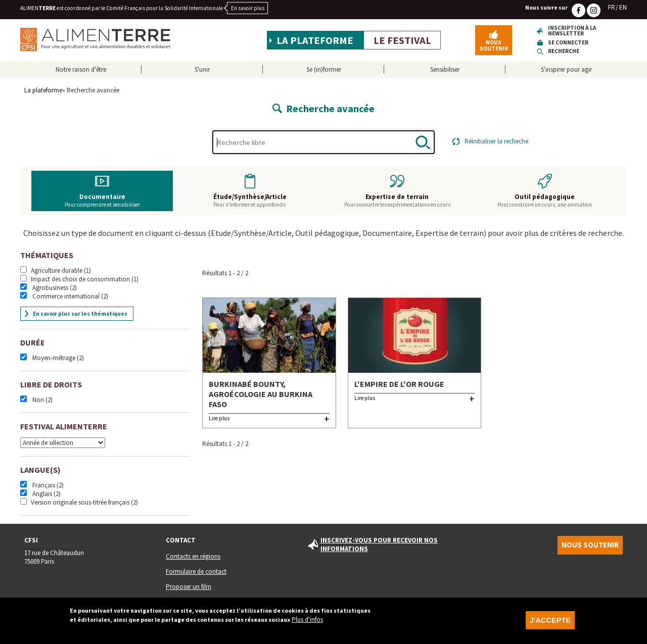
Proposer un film (189, 587)
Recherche (564, 51)
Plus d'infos (307, 624)
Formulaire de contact (196, 572)
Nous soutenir (494, 45)
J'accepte (550, 624)
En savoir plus (248, 8)
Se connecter (568, 43)
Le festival (402, 40)
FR (612, 7)
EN (623, 7)
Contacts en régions (193, 556)
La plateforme (315, 40)
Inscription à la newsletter (572, 31)
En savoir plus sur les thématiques (80, 314)
